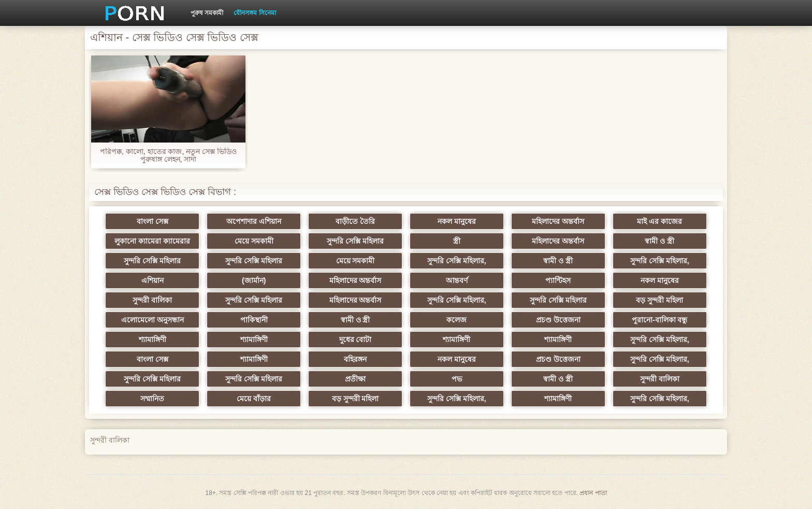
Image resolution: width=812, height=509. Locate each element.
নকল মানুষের (457, 221)
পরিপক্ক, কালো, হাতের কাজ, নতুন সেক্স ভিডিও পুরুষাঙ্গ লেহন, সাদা (168, 155)
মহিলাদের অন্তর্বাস (558, 221)
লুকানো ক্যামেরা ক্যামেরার (152, 241)
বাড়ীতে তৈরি (355, 221)
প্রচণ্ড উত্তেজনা (558, 320)
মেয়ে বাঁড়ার (254, 399)
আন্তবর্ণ (457, 280)
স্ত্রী (457, 241)
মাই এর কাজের (659, 221)
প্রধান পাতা (593, 493)
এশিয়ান (153, 280)
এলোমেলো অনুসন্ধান (153, 320)
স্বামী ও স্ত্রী (659, 241)
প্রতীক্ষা (355, 379)
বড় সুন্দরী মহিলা (659, 300)
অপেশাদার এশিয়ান (254, 221)
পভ (457, 379)
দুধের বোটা (356, 340)
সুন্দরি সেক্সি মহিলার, (457, 261)
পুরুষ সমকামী (207, 13)
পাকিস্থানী (254, 320)
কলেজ (456, 320)
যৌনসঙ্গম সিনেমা (255, 13)
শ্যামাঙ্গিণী (153, 340)
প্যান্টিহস (558, 280)
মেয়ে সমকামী (254, 241)
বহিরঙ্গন (355, 359)
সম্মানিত (152, 399)
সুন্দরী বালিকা (152, 300)
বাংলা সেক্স (153, 221)
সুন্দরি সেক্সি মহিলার (355, 241)
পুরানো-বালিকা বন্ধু (660, 320)
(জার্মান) (254, 280)
